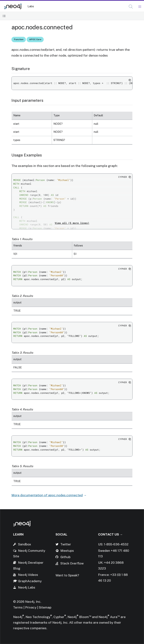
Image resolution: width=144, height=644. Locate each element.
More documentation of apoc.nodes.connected (47, 495)
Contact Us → (110, 534)
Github (65, 557)
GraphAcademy (30, 581)
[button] (131, 7)
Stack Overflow (72, 563)
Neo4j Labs (27, 587)
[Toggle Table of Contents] (4, 16)
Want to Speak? (67, 575)
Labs (31, 6)
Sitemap (45, 607)
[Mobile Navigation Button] (140, 7)
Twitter (66, 544)
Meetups (67, 551)
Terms (18, 607)
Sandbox (25, 544)
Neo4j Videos (28, 575)
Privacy (31, 607)
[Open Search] (131, 7)
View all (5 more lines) (72, 223)
